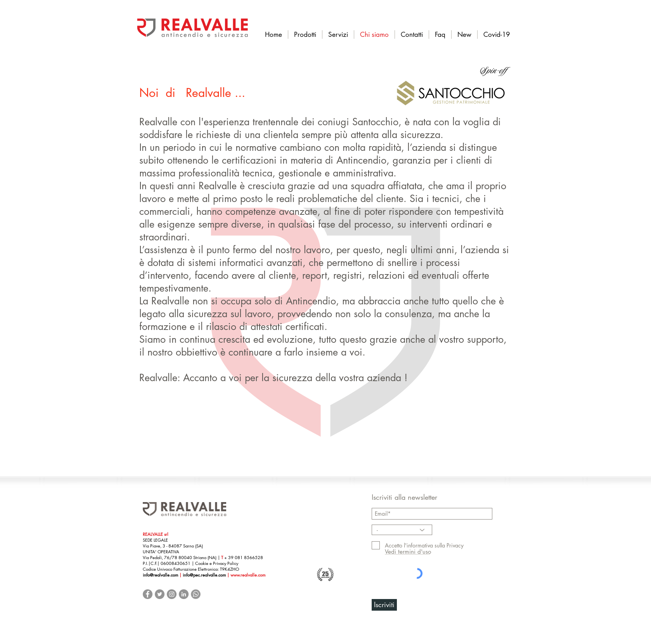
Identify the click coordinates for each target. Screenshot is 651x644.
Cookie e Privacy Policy (217, 563)
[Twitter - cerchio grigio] (160, 594)
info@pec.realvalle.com (205, 575)
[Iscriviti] (384, 605)
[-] (402, 530)
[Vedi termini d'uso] (408, 552)
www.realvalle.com (248, 575)
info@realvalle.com (160, 575)
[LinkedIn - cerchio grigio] (184, 594)
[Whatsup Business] (196, 594)
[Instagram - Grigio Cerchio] (172, 594)
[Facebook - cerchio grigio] (148, 594)
